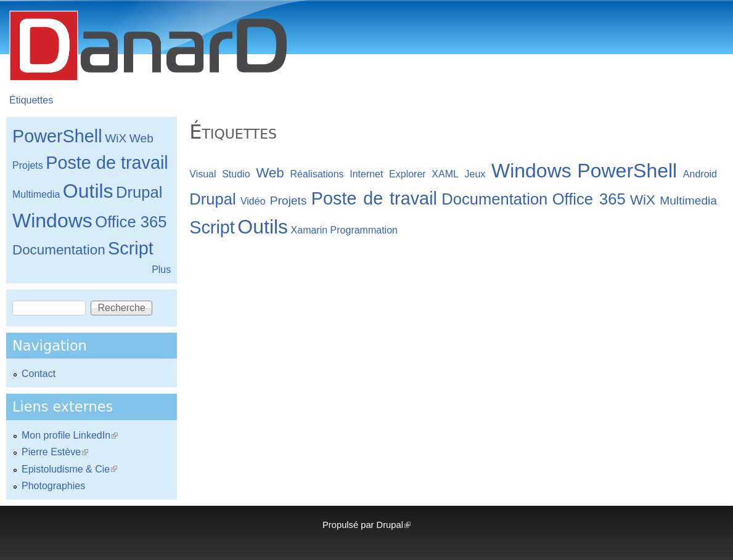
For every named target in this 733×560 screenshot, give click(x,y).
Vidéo (253, 201)
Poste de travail (374, 198)
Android (700, 174)
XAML (445, 174)
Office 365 (589, 199)
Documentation (494, 199)
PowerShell (627, 171)
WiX (643, 200)
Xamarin (309, 230)
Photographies (53, 486)
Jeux (475, 174)
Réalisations (317, 174)
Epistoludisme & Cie (69, 469)
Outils (263, 227)
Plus (161, 270)
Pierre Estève (55, 452)
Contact (39, 374)
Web (270, 173)
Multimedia (688, 201)
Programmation (364, 230)
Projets (289, 201)
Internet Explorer (387, 174)
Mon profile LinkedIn (70, 435)
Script (212, 227)
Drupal (212, 199)
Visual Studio (219, 174)
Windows (531, 171)
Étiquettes (31, 100)
